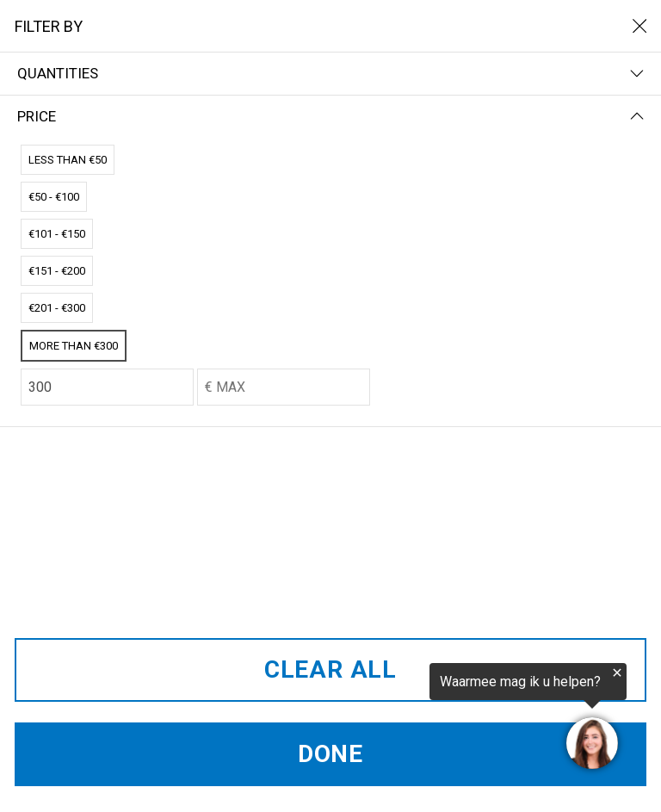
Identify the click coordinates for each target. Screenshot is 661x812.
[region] (449, 719)
